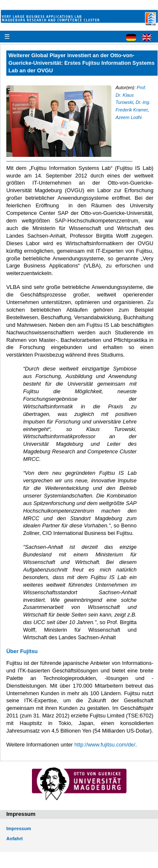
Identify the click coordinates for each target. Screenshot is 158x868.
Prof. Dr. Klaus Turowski (131, 95)
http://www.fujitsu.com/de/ (105, 745)
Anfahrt (14, 839)
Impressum (19, 828)
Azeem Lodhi (129, 117)
